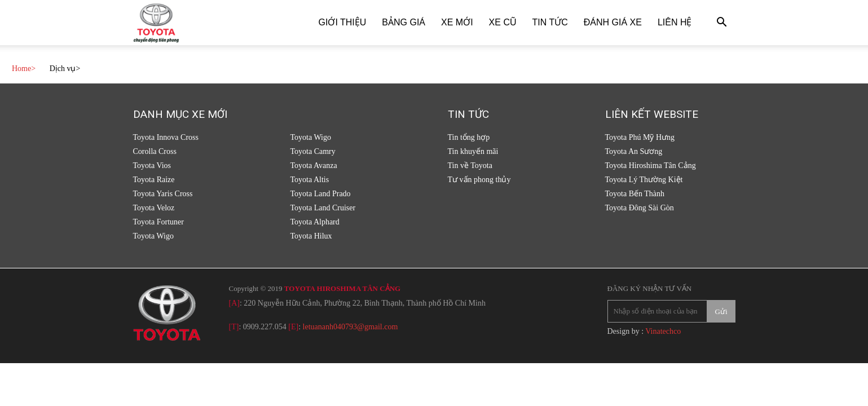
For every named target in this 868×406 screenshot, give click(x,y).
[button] (722, 23)
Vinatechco (663, 331)
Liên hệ (675, 22)
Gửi (721, 312)
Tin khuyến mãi (473, 151)
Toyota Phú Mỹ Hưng (640, 137)
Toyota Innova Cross (166, 137)
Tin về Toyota (470, 166)
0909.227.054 (265, 327)
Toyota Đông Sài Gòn (640, 208)
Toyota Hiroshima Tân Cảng (651, 166)
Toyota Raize (154, 180)
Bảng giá (404, 22)
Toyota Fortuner (158, 222)
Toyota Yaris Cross (163, 194)
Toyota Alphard (315, 222)
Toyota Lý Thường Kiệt (644, 180)
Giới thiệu (343, 22)
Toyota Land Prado (321, 194)
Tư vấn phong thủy (479, 180)
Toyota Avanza (314, 166)
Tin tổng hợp (469, 137)
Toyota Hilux (311, 236)
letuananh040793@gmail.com (351, 327)
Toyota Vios (152, 166)
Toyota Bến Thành (635, 194)
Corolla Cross (155, 151)
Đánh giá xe (613, 22)
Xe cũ (503, 22)
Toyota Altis (310, 180)
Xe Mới (457, 22)
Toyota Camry (313, 151)
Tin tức (550, 22)
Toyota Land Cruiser (323, 208)
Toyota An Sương (634, 151)
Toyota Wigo (153, 236)
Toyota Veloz (154, 208)
